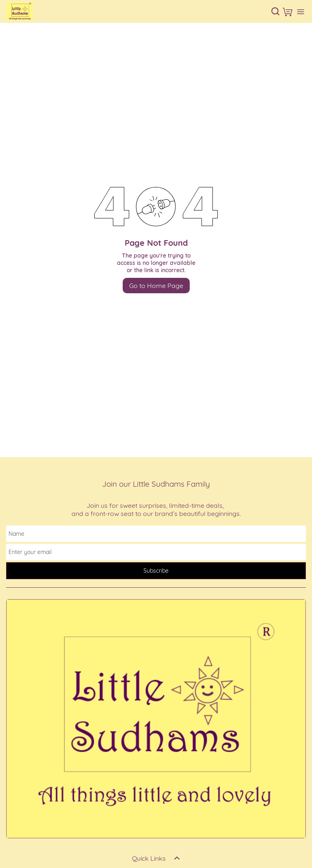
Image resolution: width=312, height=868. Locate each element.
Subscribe (156, 571)
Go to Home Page (156, 286)
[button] (288, 12)
